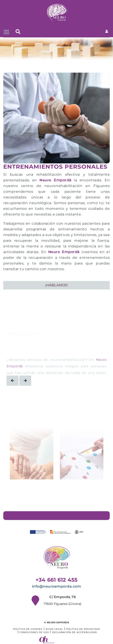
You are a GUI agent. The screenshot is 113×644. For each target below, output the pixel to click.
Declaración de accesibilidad (75, 632)
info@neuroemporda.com (57, 586)
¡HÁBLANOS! (57, 285)
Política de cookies (28, 629)
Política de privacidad (83, 629)
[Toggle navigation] (6, 31)
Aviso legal (54, 629)
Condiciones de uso (34, 632)
